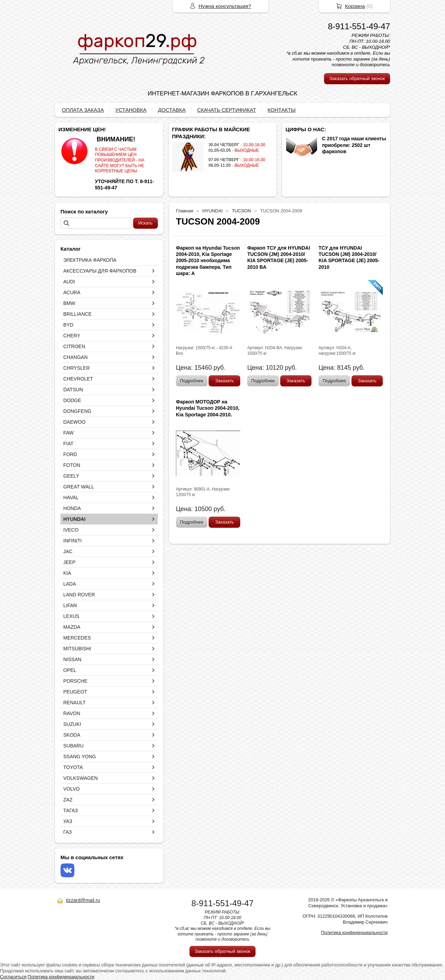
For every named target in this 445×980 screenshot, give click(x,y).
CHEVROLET (78, 379)
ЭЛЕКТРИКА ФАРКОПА (90, 260)
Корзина (355, 6)
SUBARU (73, 746)
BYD (68, 325)
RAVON (72, 713)
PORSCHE (75, 681)
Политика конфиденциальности (354, 932)
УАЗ (68, 821)
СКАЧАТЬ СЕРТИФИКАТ (226, 110)
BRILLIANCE (78, 314)
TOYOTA (73, 767)
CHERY (72, 336)
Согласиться (13, 977)
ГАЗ (67, 832)
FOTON (72, 465)
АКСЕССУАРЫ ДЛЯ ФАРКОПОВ (100, 271)
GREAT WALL (79, 487)
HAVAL (71, 497)
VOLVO (71, 789)
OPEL (70, 670)
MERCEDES (77, 638)
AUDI (69, 282)
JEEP (69, 562)
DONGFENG (77, 411)
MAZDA (72, 627)
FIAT (68, 444)
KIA (67, 573)
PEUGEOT (75, 692)
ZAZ (68, 800)
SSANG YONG (80, 756)
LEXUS (71, 616)
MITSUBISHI (77, 649)
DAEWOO (74, 422)
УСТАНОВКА (131, 110)
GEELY (71, 476)
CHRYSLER (76, 368)
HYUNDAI (74, 519)
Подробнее (192, 381)
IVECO (71, 530)
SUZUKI (72, 724)
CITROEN (74, 346)
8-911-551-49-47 (359, 26)
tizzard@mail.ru (83, 900)
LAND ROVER (79, 595)
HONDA (72, 508)
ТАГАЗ (71, 810)
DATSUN (73, 390)
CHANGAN (75, 357)
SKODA (72, 735)
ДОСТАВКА (172, 110)
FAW (68, 433)
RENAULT (74, 703)
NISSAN (72, 659)
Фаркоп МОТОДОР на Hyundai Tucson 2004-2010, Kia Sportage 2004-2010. (208, 408)
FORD (70, 454)
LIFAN (70, 605)
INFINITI (72, 541)
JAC (68, 551)
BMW (69, 303)
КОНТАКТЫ (281, 110)
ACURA (72, 292)
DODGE (72, 400)
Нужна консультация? (225, 6)
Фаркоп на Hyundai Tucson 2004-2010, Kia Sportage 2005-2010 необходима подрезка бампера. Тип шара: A (208, 261)
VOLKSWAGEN (80, 778)
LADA (70, 584)
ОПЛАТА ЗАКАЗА (83, 110)
